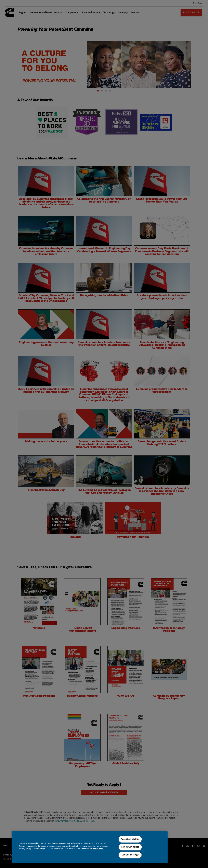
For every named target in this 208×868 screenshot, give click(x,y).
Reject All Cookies (130, 847)
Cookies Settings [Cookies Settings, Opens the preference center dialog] (130, 855)
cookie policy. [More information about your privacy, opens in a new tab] (98, 849)
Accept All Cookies (130, 839)
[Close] (161, 838)
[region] (90, 847)
